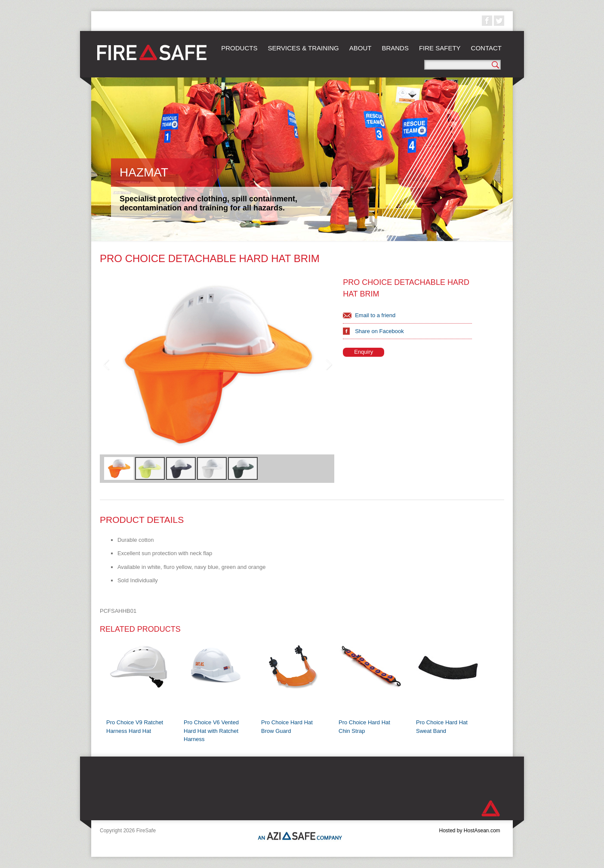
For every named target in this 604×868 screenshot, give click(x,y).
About (361, 48)
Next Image (328, 365)
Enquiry (364, 352)
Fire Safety (440, 48)
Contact (486, 48)
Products (239, 48)
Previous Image (106, 365)
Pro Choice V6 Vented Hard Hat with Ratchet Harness (211, 731)
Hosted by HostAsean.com (469, 831)
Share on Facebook (379, 331)
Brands (395, 48)
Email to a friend (375, 315)
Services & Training (303, 48)
